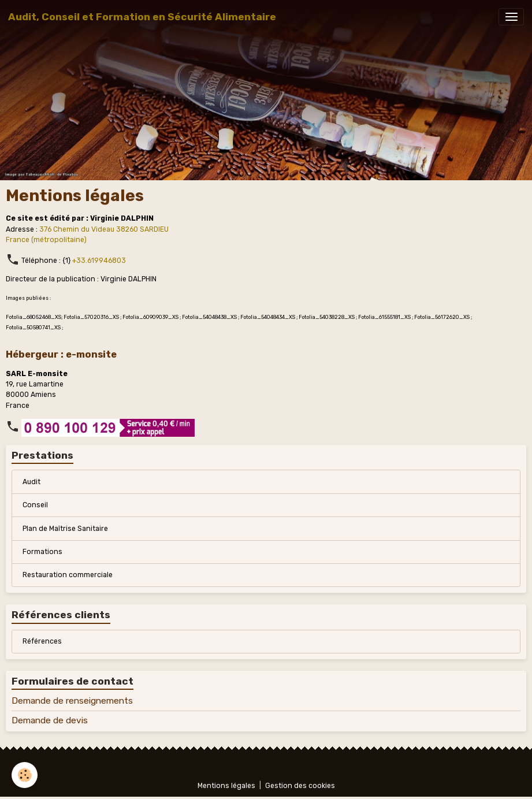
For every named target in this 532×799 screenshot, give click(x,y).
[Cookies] (25, 775)
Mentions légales (226, 786)
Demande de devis (50, 720)
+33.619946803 (99, 261)
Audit (31, 482)
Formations (42, 552)
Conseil (35, 505)
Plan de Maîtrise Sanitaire (65, 529)
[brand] (142, 17)
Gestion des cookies (300, 786)
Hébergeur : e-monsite (61, 354)
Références (42, 641)
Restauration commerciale (68, 575)
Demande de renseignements (72, 701)
